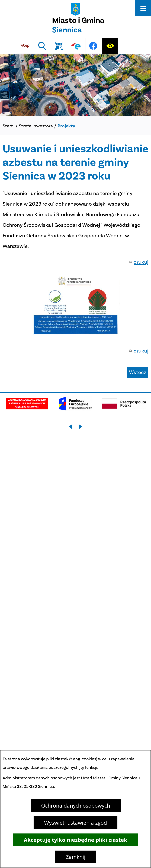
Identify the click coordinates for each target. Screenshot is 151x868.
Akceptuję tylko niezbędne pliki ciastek (75, 840)
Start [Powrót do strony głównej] (8, 126)
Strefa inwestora (36, 126)
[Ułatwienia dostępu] (110, 46)
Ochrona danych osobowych (76, 806)
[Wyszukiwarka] (42, 46)
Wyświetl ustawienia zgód (75, 823)
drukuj (141, 262)
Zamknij (76, 857)
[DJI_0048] (75, 85)
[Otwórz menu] (143, 8)
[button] (76, 334)
